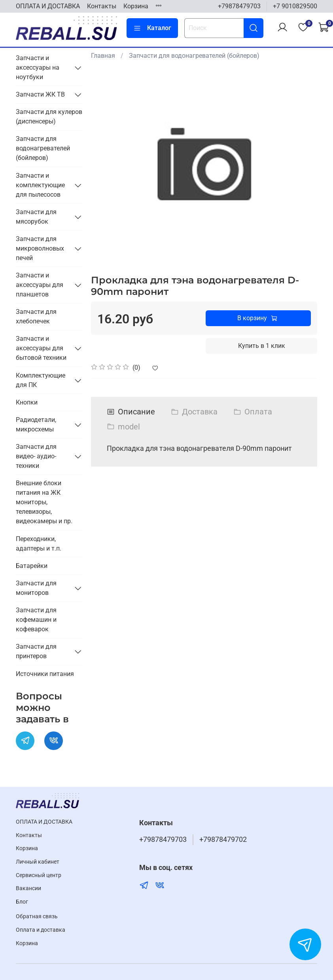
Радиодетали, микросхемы (36, 424)
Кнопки (27, 402)
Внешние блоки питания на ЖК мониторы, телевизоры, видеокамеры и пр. (44, 502)
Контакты (102, 6)
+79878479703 (239, 6)
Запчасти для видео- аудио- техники (36, 456)
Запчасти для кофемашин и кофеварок (36, 620)
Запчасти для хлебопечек (36, 316)
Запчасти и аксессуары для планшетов (40, 285)
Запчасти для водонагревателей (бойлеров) (194, 56)
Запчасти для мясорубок (36, 217)
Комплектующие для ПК (41, 380)
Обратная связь (37, 916)
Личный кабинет (38, 862)
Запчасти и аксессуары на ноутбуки (38, 67)
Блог (22, 902)
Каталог (152, 28)
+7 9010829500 (295, 6)
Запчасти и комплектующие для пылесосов (40, 185)
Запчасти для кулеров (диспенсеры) (49, 117)
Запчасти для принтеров (36, 651)
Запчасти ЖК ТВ (40, 94)
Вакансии (28, 888)
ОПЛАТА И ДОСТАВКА (48, 6)
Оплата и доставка (41, 930)
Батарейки (32, 566)
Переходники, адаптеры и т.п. (39, 544)
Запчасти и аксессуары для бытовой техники (41, 348)
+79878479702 (223, 839)
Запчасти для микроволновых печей (40, 248)
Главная (103, 56)
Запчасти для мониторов (36, 588)
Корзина (136, 6)
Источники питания (45, 674)
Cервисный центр (39, 875)
